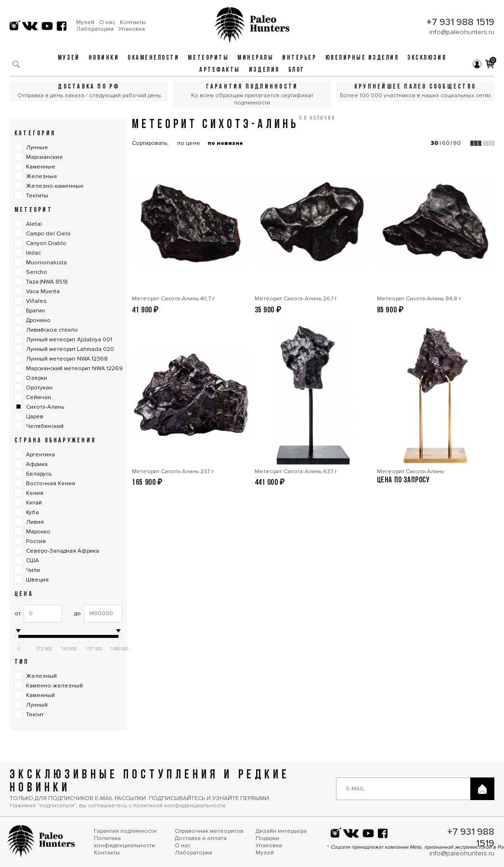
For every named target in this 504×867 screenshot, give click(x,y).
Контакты (133, 23)
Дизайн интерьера (281, 831)
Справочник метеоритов (209, 831)
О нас (107, 23)
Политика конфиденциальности (124, 842)
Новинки (104, 58)
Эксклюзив (427, 58)
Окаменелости (153, 58)
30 (435, 143)
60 (446, 143)
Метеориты (208, 58)
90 (457, 143)
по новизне (225, 143)
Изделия (264, 70)
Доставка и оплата (201, 838)
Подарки (267, 838)
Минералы (255, 58)
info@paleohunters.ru (462, 32)
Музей (85, 23)
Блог (297, 70)
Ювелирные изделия (362, 58)
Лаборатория (95, 29)
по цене (189, 143)
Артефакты (220, 70)
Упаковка (132, 29)
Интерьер (299, 58)
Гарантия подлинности (125, 831)
